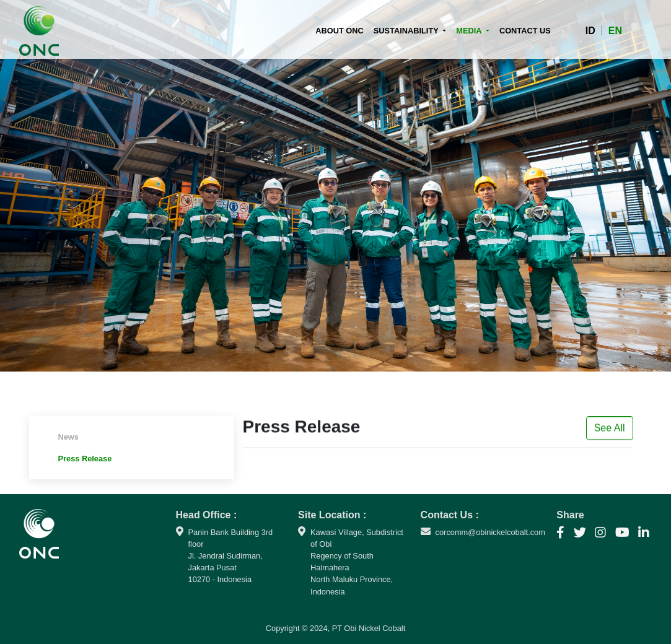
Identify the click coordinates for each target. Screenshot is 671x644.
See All (610, 431)
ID (590, 31)
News (68, 437)
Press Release (85, 459)
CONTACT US (525, 31)
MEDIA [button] (470, 31)
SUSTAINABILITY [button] (407, 31)
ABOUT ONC (342, 30)
